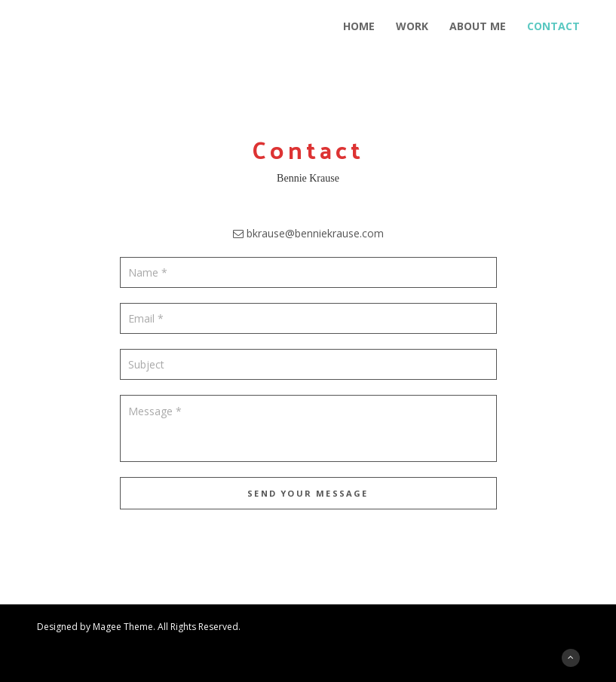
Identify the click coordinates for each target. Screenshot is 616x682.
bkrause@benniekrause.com (315, 233)
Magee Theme (123, 627)
